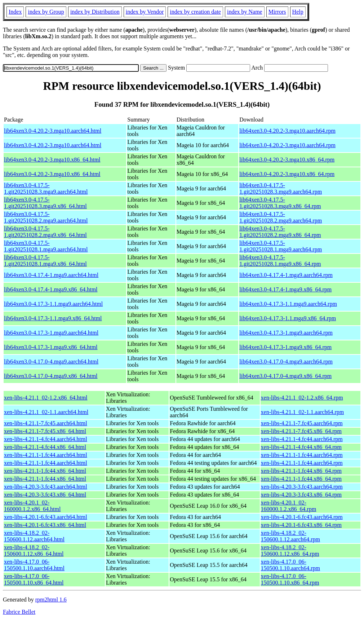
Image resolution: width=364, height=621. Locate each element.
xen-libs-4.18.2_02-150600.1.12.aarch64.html (34, 536)
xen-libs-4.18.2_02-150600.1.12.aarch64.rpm (290, 536)
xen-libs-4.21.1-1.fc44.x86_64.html (45, 471)
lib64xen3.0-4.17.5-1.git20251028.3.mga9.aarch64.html (46, 188)
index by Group (46, 12)
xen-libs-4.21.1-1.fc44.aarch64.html (46, 455)
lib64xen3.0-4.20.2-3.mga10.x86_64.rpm (287, 160)
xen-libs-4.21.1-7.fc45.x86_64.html (45, 431)
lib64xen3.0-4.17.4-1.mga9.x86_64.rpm (285, 289)
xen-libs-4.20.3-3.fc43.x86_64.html (45, 495)
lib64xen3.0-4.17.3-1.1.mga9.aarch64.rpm (288, 304)
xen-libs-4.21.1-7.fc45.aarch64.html (46, 423)
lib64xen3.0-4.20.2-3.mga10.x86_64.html (52, 160)
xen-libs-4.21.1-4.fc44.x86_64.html (45, 447)
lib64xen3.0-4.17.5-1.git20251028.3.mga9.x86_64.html (45, 203)
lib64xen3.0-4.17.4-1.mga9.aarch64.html (51, 275)
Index (15, 12)
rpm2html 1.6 (51, 600)
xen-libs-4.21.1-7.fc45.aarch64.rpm (302, 423)
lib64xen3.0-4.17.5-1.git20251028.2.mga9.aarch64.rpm (281, 217)
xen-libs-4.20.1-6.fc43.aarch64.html (46, 517)
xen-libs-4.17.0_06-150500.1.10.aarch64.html (34, 565)
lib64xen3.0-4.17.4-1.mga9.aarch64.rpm (286, 275)
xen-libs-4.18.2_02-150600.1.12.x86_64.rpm (290, 550)
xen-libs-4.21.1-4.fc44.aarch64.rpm (302, 439)
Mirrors (277, 12)
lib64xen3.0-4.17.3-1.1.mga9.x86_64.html (53, 318)
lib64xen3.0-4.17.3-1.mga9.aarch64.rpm (286, 333)
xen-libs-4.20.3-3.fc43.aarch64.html (46, 487)
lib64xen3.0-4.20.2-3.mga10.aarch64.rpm (287, 131)
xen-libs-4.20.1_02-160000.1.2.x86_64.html (32, 506)
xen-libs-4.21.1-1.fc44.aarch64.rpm (302, 455)
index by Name (245, 12)
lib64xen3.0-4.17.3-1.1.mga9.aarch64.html (53, 304)
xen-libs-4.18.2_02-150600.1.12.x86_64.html (34, 550)
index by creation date (195, 12)
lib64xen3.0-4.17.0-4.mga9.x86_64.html (51, 376)
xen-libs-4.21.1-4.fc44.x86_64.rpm (301, 447)
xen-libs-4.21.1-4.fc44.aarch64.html (46, 439)
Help (298, 12)
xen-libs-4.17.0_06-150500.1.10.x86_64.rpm (290, 579)
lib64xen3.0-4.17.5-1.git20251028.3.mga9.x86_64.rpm (280, 203)
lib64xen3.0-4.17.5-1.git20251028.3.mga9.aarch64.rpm (281, 188)
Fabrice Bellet (19, 612)
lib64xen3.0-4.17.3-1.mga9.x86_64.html (51, 347)
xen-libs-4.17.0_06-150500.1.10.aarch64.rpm (290, 565)
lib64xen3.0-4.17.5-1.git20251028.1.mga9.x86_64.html (45, 261)
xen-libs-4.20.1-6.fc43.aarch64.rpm (302, 517)
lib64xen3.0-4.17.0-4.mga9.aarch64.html (51, 362)
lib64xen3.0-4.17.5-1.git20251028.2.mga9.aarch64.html (46, 217)
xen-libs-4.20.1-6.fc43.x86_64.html (45, 525)
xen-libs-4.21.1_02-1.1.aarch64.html (46, 412)
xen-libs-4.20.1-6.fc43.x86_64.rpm (301, 525)
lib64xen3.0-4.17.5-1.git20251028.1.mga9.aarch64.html (46, 246)
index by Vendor (145, 12)
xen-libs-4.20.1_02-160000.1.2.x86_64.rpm (289, 506)
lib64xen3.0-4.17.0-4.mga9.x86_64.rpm (285, 376)
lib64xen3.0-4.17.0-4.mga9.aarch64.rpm (286, 362)
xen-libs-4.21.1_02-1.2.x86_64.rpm (302, 398)
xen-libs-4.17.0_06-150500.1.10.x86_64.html (34, 579)
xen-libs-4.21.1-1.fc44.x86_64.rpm (301, 471)
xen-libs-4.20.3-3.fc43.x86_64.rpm (301, 495)
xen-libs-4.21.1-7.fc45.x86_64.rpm (301, 431)
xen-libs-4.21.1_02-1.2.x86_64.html (46, 398)
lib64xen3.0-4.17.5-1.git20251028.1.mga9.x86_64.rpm (280, 261)
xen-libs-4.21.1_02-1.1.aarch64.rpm (303, 412)
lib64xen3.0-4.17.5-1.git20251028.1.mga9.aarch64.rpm (281, 246)
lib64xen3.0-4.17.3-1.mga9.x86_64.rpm (285, 347)
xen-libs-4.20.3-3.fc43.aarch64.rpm (302, 487)
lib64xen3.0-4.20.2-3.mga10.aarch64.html (53, 131)
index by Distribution (95, 12)
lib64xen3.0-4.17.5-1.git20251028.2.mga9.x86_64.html (45, 232)
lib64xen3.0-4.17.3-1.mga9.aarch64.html (51, 333)
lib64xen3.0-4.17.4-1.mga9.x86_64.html (51, 289)
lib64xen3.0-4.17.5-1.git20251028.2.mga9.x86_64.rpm (280, 232)
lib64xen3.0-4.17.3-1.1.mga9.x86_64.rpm (288, 318)
